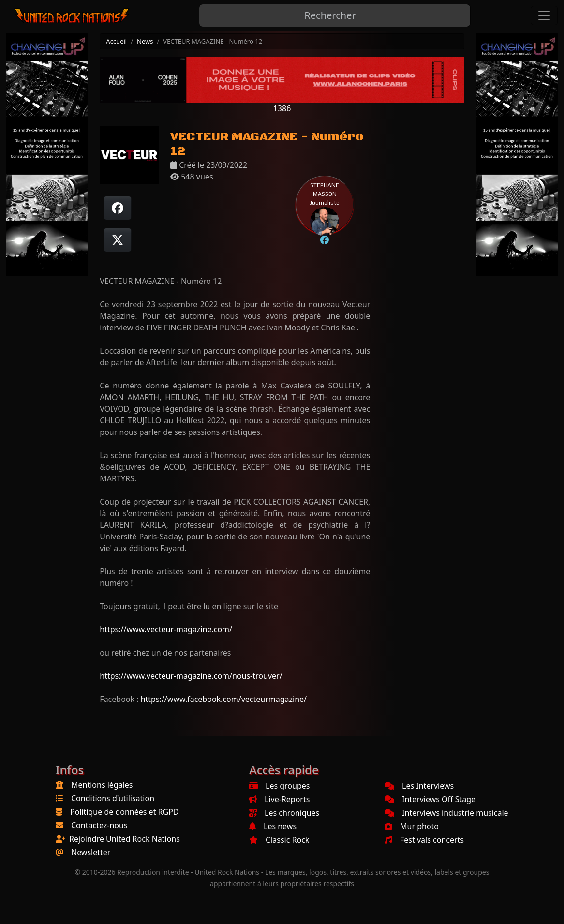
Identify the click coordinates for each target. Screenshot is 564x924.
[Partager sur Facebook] (118, 208)
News (145, 41)
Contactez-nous (99, 825)
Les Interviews (419, 786)
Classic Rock (279, 840)
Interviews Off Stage (430, 799)
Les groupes (279, 786)
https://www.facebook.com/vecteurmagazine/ (224, 699)
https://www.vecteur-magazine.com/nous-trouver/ (191, 676)
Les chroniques (284, 813)
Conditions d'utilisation (113, 798)
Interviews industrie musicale (446, 813)
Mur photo (412, 826)
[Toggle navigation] (544, 15)
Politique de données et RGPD (125, 812)
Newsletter (91, 852)
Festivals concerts (424, 840)
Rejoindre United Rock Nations (125, 839)
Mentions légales (102, 785)
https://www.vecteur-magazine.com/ (166, 629)
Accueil (116, 41)
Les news (273, 826)
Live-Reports (279, 799)
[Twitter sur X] (118, 240)
